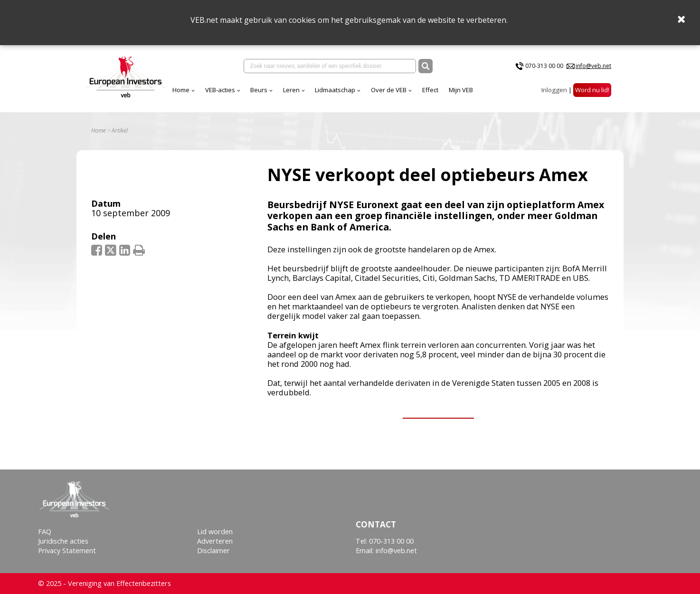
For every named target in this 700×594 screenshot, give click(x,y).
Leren (291, 90)
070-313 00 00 (544, 66)
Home (181, 90)
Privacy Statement (67, 551)
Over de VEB (389, 90)
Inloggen (554, 90)
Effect (430, 90)
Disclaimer (213, 551)
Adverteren (215, 541)
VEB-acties (220, 90)
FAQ (45, 532)
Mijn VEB (461, 90)
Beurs (259, 90)
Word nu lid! (592, 90)
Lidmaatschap (335, 90)
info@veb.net (593, 66)
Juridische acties (63, 541)
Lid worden (215, 532)
